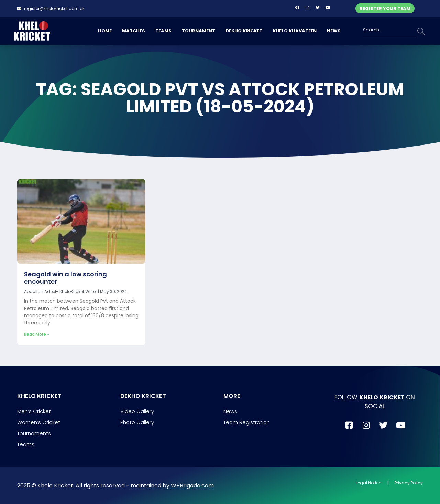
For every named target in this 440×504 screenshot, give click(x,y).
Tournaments (34, 433)
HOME (105, 31)
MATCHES (134, 31)
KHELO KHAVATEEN (295, 31)
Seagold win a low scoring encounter (65, 278)
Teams (26, 444)
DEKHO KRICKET (244, 31)
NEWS (334, 31)
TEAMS (163, 31)
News (230, 411)
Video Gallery (137, 411)
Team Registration (247, 422)
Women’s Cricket (39, 422)
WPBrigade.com (192, 486)
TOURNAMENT (199, 31)
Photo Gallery (137, 422)
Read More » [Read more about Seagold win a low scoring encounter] (37, 334)
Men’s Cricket (34, 411)
